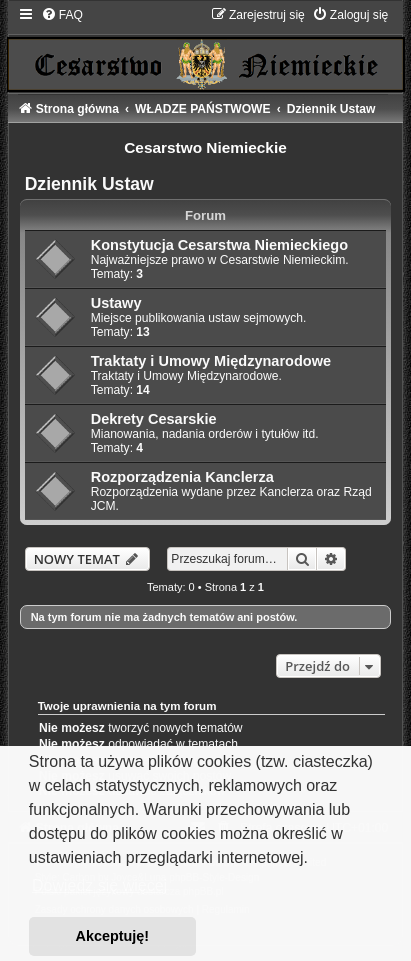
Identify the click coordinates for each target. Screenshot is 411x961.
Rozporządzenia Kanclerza (182, 477)
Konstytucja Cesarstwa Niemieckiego (219, 245)
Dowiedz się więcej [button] (99, 885)
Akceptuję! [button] (113, 936)
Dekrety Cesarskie (154, 419)
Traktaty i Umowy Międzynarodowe (211, 361)
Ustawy (116, 303)
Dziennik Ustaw (89, 184)
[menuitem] (62, 15)
